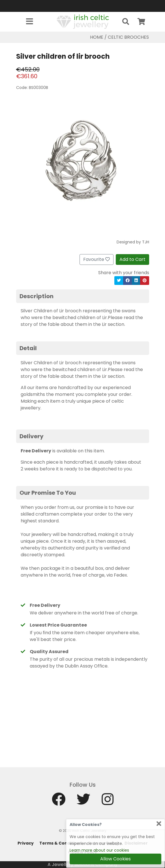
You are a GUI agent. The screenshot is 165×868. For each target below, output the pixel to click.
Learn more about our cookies (99, 850)
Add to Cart (132, 259)
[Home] (83, 21)
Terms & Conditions (61, 843)
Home (97, 37)
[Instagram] (108, 802)
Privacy (26, 843)
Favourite (97, 259)
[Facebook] (59, 802)
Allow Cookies (115, 859)
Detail (28, 348)
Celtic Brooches (128, 37)
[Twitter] (83, 802)
